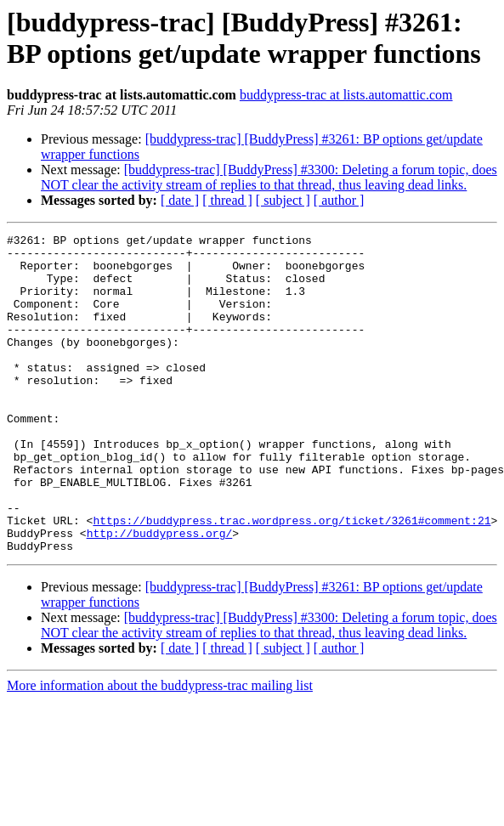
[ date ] (180, 200)
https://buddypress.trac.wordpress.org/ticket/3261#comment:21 (292, 579)
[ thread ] (227, 200)
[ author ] (339, 200)
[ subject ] (283, 200)
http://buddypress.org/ (160, 594)
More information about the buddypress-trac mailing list (160, 749)
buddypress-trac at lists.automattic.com (346, 95)
